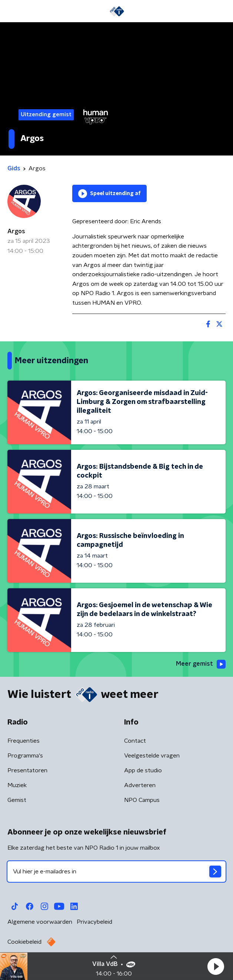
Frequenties (24, 741)
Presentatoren (27, 770)
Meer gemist (201, 664)
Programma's (25, 756)
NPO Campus (142, 800)
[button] (216, 966)
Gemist (17, 800)
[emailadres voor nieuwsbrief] (116, 872)
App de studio (143, 770)
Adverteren (140, 785)
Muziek (17, 785)
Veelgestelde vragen (152, 756)
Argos (16, 231)
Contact (135, 741)
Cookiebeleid (24, 942)
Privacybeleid (94, 922)
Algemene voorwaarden (40, 922)
